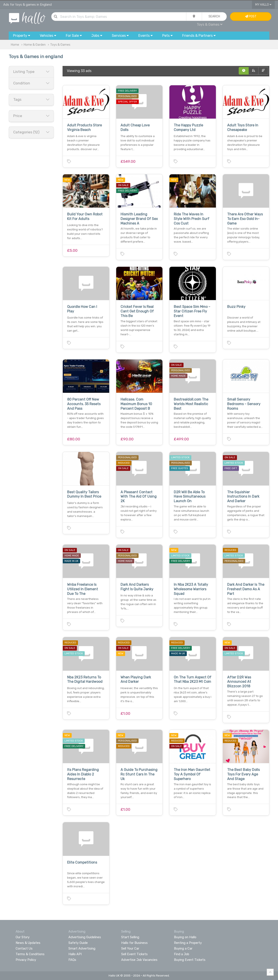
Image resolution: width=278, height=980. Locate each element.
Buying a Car (183, 948)
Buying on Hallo (185, 937)
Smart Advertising (82, 948)
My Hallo (263, 5)
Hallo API (75, 954)
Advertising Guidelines (85, 937)
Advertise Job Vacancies (139, 960)
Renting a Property (188, 943)
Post (251, 16)
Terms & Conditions (30, 954)
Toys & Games (210, 24)
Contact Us (24, 948)
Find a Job (182, 954)
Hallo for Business (134, 943)
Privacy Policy (26, 960)
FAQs (72, 960)
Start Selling (130, 937)
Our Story (23, 937)
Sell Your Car (130, 948)
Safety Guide (78, 943)
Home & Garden (35, 45)
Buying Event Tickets (190, 960)
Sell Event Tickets (134, 954)
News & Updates (28, 943)
